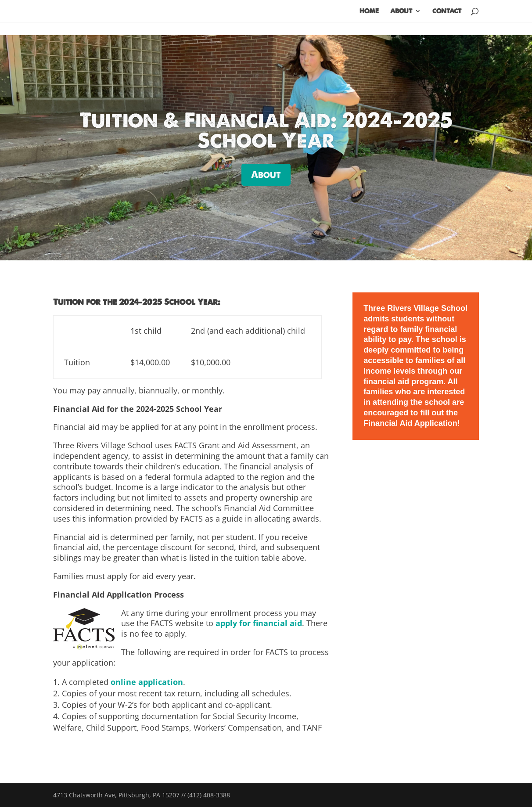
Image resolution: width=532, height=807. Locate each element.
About (401, 11)
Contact (447, 11)
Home (369, 11)
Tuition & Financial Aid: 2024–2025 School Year (266, 130)
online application (147, 682)
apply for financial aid (259, 623)
